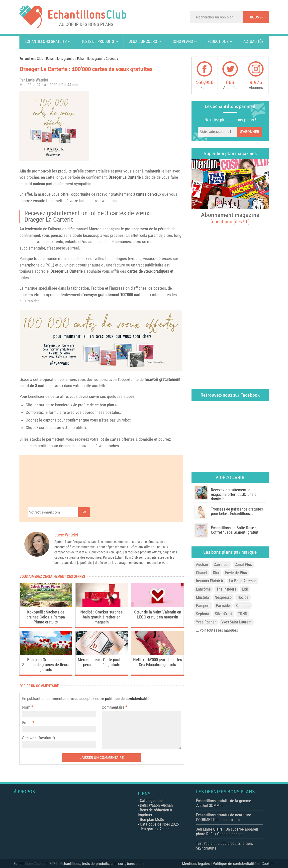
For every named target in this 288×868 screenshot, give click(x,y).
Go (84, 512)
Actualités (253, 42)
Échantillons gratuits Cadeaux (97, 59)
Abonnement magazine (230, 218)
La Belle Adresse (243, 581)
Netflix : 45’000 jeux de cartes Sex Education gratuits (158, 662)
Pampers (203, 606)
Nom (26, 707)
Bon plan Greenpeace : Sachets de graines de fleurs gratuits (46, 665)
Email (27, 723)
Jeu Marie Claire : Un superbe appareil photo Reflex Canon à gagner (227, 832)
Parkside (223, 606)
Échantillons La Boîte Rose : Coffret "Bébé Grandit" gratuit (235, 530)
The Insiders (226, 589)
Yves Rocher (206, 622)
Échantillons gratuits (46, 42)
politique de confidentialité (127, 698)
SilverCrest (224, 614)
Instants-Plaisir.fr (210, 581)
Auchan (202, 564)
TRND (243, 614)
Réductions (218, 42)
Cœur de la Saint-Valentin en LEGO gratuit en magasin (157, 614)
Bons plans (182, 42)
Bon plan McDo (152, 820)
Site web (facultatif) (39, 738)
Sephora (203, 614)
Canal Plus (243, 564)
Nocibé (243, 597)
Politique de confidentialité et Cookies (243, 864)
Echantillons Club (31, 59)
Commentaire (114, 707)
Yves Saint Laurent (237, 622)
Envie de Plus (236, 573)
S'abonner (250, 132)
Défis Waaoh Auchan (156, 805)
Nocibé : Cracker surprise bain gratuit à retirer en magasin (101, 617)
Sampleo (243, 606)
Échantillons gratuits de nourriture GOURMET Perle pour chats (224, 817)
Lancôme (203, 589)
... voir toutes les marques (217, 630)
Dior (216, 573)
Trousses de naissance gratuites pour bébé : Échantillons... (237, 511)
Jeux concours (143, 42)
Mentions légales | (197, 864)
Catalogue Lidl (152, 801)
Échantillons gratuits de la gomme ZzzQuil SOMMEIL (224, 803)
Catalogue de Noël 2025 (159, 824)
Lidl (245, 589)
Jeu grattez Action (155, 829)
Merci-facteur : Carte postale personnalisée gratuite (102, 662)
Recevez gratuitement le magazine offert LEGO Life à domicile (234, 494)
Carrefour (221, 564)
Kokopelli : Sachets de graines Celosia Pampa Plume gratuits (46, 617)
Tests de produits (98, 42)
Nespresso (223, 597)
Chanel (202, 573)
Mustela (202, 597)
